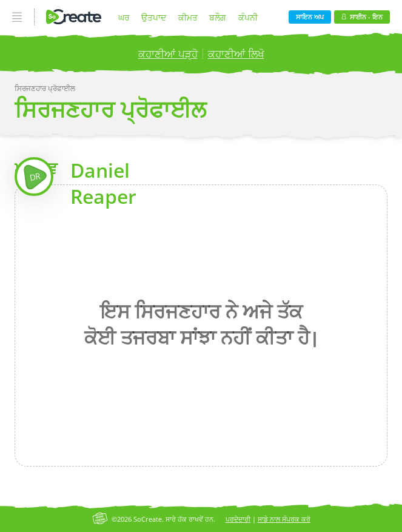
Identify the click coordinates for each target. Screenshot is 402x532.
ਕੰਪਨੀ (248, 17)
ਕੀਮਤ (188, 17)
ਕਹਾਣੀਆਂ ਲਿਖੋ (236, 54)
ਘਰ (124, 17)
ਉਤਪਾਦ (154, 17)
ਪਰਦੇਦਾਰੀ (238, 519)
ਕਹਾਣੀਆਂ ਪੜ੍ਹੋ (168, 54)
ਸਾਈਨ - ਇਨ (362, 17)
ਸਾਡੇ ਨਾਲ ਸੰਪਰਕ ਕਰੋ (284, 519)
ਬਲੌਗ (218, 17)
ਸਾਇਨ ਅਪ (310, 17)
